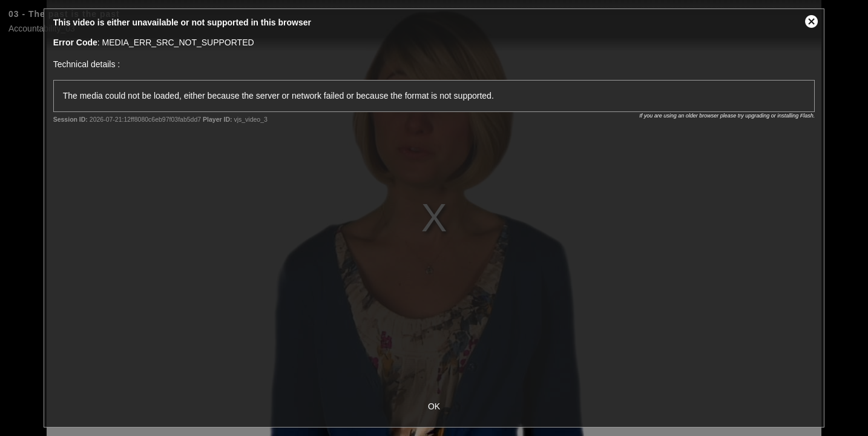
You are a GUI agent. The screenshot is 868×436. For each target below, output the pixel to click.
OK (434, 406)
